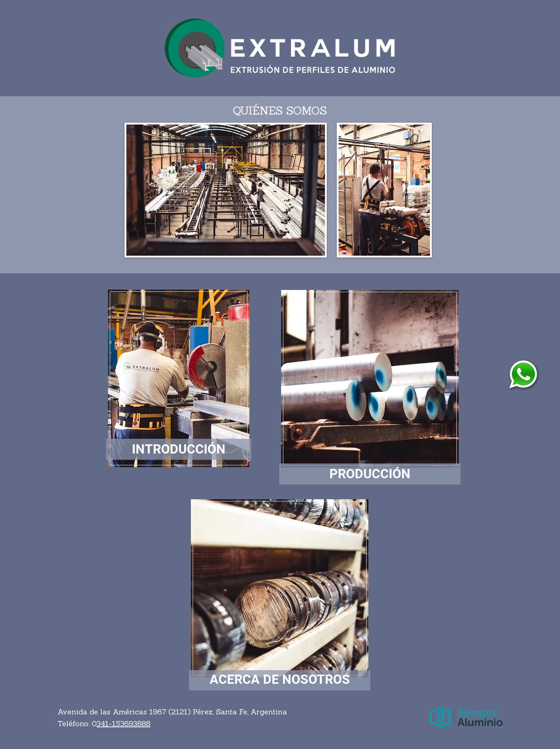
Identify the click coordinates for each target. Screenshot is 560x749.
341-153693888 (123, 724)
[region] (179, 377)
